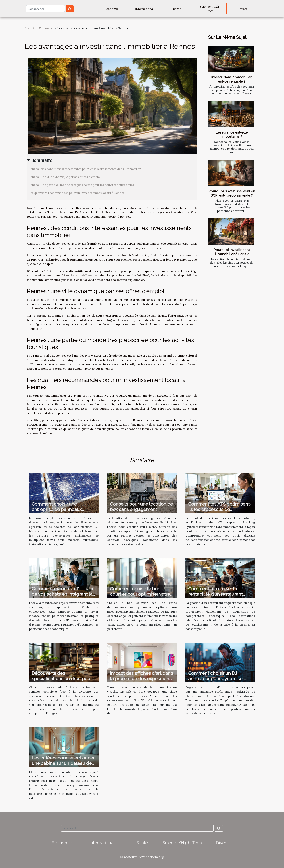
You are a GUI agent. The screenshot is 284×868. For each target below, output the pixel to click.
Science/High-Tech (210, 9)
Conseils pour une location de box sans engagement (141, 507)
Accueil (30, 28)
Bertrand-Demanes (85, 275)
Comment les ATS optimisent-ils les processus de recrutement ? (220, 509)
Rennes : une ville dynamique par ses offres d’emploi (65, 177)
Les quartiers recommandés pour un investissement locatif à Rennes (77, 193)
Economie (111, 9)
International (144, 9)
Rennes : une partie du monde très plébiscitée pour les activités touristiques (81, 185)
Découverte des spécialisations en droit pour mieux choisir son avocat (62, 679)
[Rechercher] (45, 9)
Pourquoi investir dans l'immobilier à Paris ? (232, 252)
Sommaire (42, 160)
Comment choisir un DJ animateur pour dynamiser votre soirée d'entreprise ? (216, 679)
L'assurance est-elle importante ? (232, 134)
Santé (177, 9)
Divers (243, 9)
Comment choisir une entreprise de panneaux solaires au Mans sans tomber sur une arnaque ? (63, 512)
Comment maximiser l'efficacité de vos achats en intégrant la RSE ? (64, 594)
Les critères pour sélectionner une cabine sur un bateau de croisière (63, 763)
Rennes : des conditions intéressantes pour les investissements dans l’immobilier (85, 169)
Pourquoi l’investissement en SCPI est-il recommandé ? (232, 193)
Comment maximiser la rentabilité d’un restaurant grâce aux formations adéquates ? (215, 597)
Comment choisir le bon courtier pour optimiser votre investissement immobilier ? (140, 594)
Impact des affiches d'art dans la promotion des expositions (141, 676)
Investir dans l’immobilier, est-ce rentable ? (232, 79)
